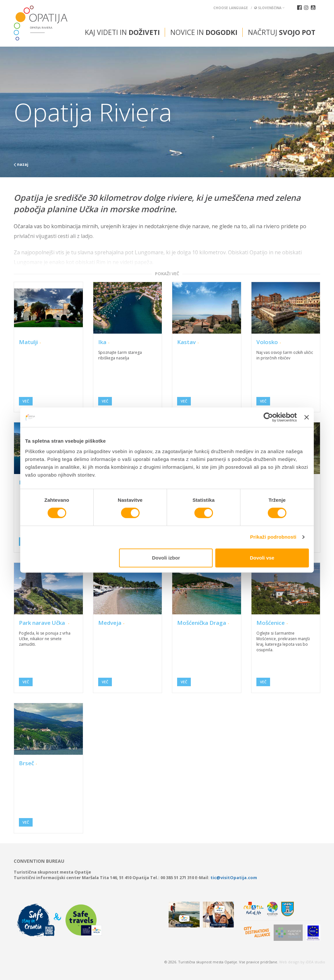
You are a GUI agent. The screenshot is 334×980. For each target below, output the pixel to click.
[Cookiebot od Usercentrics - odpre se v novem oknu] (268, 417)
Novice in (204, 32)
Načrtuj (282, 32)
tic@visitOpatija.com (234, 877)
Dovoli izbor (166, 558)
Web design (289, 962)
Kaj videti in (122, 32)
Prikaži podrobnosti (273, 537)
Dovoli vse (262, 558)
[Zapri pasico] (307, 417)
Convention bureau (39, 861)
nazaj (21, 164)
